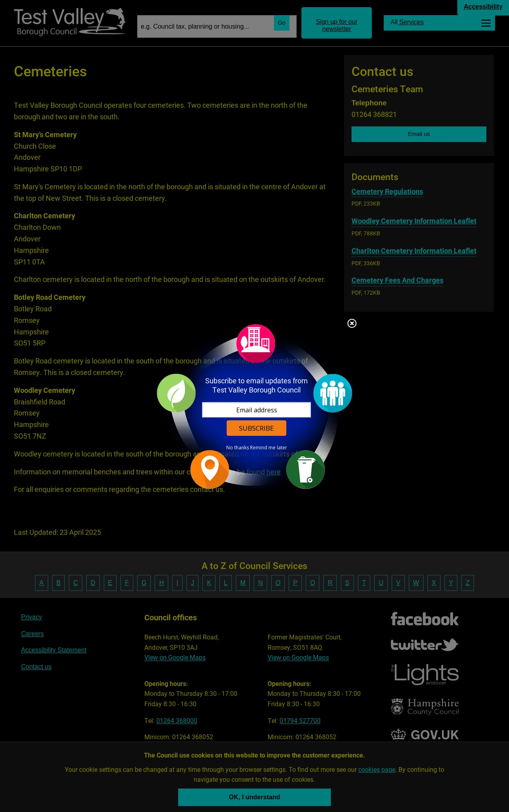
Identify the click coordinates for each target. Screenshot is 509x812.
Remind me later (269, 448)
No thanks (238, 448)
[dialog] (254, 406)
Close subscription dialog (352, 324)
